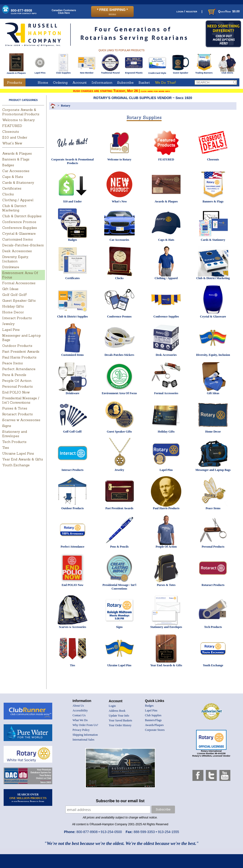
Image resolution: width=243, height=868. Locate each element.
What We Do (80, 720)
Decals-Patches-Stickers (23, 245)
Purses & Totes (15, 408)
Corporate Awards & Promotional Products (21, 112)
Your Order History (120, 725)
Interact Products (17, 318)
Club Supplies (63, 72)
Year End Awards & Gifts (23, 459)
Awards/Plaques (154, 725)
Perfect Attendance (19, 369)
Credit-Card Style (157, 72)
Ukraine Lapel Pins (18, 453)
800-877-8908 (24, 12)
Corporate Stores (155, 730)
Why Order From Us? (85, 725)
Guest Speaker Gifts (19, 300)
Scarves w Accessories (21, 420)
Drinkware (11, 267)
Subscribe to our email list (120, 801)
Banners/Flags (153, 720)
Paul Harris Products (19, 357)
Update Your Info (119, 716)
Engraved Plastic (134, 72)
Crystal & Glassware (19, 234)
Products (15, 83)
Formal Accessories (19, 283)
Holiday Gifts (13, 306)
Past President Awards (21, 351)
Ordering (60, 83)
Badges (8, 165)
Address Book (117, 711)
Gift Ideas (10, 289)
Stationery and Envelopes (15, 434)
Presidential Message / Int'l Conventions (21, 400)
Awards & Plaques (16, 72)
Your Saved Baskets (121, 720)
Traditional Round (110, 72)
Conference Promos (19, 222)
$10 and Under (15, 137)
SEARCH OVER (28, 798)
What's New (12, 143)
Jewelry (8, 324)
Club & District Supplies (22, 216)
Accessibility (80, 710)
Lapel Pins (40, 72)
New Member (87, 72)
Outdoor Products (17, 346)
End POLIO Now (16, 392)
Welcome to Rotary (18, 120)
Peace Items (13, 363)
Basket (144, 83)
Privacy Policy (81, 730)
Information (102, 83)
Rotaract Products (17, 414)
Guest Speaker (181, 72)
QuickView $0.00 (223, 11)
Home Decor (13, 312)
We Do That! (165, 83)
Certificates (12, 188)
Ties (6, 448)
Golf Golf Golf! (14, 295)
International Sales (84, 740)
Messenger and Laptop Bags (213, 470)
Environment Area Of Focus (119, 393)
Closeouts (11, 132)
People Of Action (17, 381)
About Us (78, 706)
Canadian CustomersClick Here (64, 12)
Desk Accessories (17, 251)
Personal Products (17, 386)
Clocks (8, 194)
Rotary (65, 105)
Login (112, 706)
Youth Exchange (16, 465)
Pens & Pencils (14, 375)
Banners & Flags (16, 159)
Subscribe (125, 83)
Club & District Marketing (14, 208)
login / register (187, 11)
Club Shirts (227, 72)
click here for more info (155, 91)
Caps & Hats (13, 177)
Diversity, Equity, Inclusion (15, 259)
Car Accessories (16, 171)
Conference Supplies (20, 228)
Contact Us (79, 715)
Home (43, 83)
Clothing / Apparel (18, 200)
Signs (7, 426)
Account (80, 83)
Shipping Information (85, 735)
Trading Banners (204, 72)
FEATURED (12, 126)
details (112, 14)
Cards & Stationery (18, 183)
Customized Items (17, 239)
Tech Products (14, 442)
